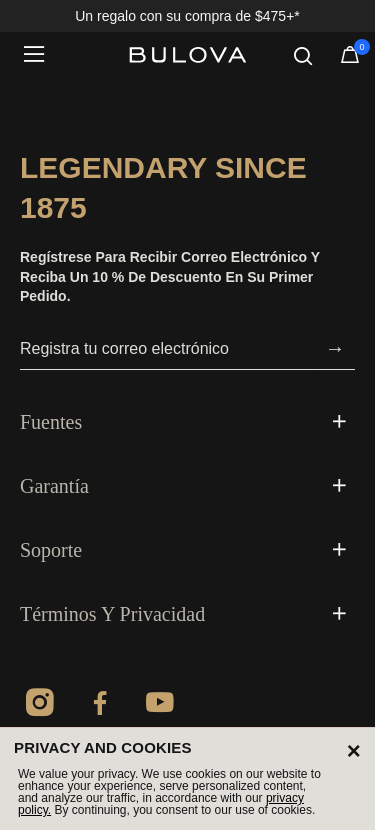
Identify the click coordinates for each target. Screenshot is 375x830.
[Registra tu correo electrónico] (167, 349)
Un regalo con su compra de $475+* (187, 16)
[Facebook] (100, 706)
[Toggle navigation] (40, 55)
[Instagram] (40, 706)
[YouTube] (160, 706)
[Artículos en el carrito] (350, 59)
